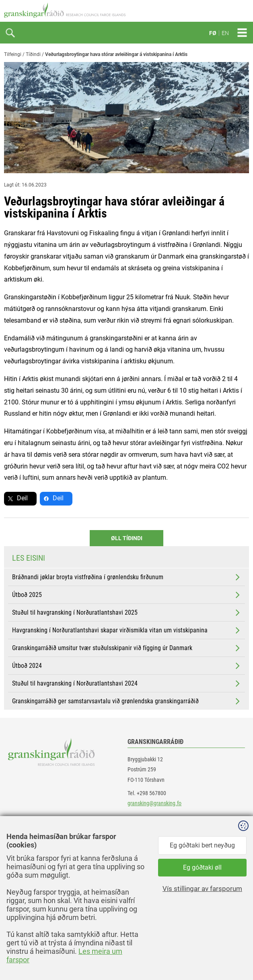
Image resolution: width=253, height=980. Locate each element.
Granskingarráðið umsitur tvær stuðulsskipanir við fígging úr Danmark (127, 648)
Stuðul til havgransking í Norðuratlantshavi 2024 (127, 684)
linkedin (24, 859)
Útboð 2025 (127, 595)
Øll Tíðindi (127, 538)
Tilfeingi (13, 54)
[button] (188, 870)
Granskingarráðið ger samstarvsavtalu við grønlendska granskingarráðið (127, 701)
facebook (26, 841)
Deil (22, 498)
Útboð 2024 (127, 666)
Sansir (243, 957)
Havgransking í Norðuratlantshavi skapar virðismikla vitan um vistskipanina (127, 630)
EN (225, 33)
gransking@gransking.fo (154, 803)
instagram (27, 877)
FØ (213, 33)
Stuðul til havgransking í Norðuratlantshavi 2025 (127, 613)
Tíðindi (33, 54)
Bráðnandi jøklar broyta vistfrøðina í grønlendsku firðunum (127, 577)
